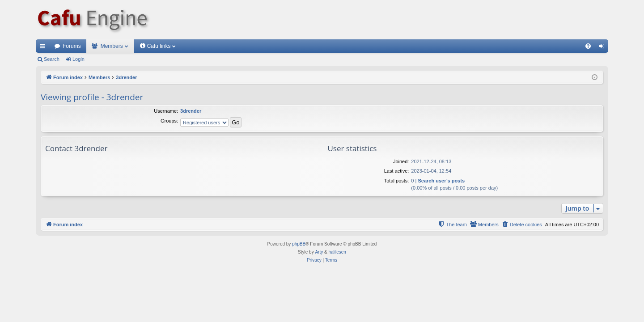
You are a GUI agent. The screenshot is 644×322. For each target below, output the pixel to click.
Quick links (44, 48)
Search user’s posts (441, 181)
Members (112, 46)
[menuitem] (588, 46)
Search (52, 59)
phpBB (299, 244)
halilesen (337, 252)
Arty (319, 252)
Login (78, 59)
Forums (72, 46)
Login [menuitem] (604, 48)
